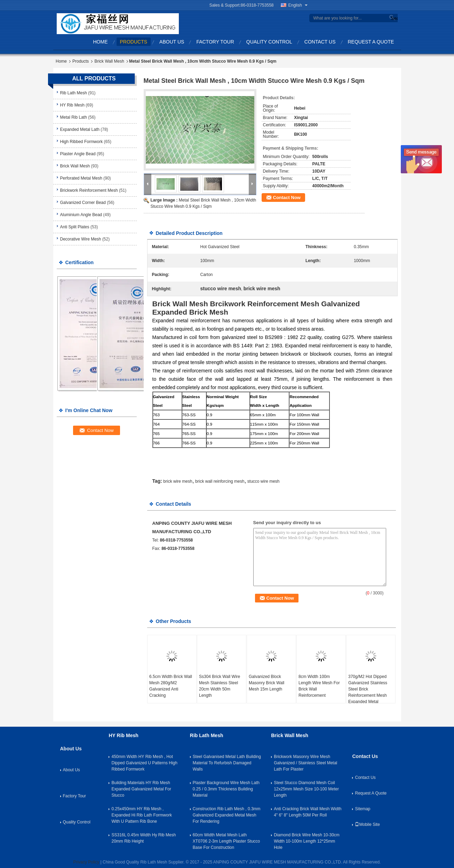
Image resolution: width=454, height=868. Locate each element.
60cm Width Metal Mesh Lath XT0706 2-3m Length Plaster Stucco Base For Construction (226, 841)
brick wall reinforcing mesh (220, 481)
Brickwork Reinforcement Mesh (89, 190)
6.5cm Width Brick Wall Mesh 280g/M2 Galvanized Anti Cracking (171, 686)
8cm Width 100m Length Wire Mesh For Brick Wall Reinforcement (319, 686)
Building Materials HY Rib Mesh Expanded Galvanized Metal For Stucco (141, 789)
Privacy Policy (86, 862)
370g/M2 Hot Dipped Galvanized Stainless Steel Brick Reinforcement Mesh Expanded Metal (368, 689)
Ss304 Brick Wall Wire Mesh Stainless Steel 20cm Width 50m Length (220, 686)
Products (134, 42)
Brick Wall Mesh (109, 61)
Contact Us (320, 42)
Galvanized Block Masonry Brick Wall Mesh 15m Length (266, 683)
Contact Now (287, 198)
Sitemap (363, 809)
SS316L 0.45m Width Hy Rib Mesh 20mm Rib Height (144, 838)
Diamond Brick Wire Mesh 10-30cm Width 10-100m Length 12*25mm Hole (307, 841)
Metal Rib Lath (74, 117)
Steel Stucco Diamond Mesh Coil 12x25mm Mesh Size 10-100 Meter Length (306, 789)
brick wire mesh (178, 481)
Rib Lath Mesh (74, 93)
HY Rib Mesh (72, 105)
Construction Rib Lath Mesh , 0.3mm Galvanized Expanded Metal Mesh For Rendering (227, 815)
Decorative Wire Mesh (81, 239)
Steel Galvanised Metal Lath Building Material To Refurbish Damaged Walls (227, 763)
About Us (172, 42)
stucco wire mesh (264, 481)
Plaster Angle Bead (78, 154)
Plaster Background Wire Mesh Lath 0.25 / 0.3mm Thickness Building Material (226, 789)
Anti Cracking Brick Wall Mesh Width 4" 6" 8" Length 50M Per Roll (308, 812)
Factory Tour (215, 42)
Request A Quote (371, 42)
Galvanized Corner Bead (83, 203)
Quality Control (269, 42)
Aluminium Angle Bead (81, 215)
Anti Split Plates (75, 227)
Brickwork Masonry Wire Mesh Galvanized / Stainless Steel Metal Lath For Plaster (305, 763)
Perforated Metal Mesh (81, 178)
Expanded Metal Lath (80, 129)
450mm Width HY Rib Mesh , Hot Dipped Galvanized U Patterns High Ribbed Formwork (144, 763)
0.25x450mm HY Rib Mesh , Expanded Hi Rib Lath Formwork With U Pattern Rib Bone (141, 815)
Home (101, 42)
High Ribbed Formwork (82, 142)
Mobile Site (367, 824)
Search (393, 18)
